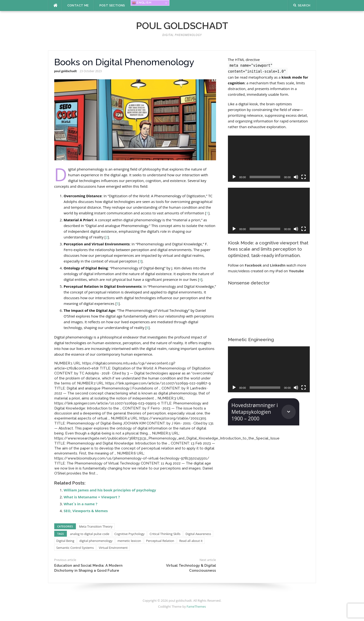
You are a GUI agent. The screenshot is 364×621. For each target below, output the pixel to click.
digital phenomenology (96, 541)
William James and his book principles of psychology (110, 490)
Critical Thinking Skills (165, 534)
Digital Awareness (198, 534)
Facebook (253, 265)
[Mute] (296, 177)
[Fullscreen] (304, 177)
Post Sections (112, 5)
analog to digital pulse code (90, 534)
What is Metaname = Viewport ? (92, 497)
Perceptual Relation (160, 541)
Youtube (296, 271)
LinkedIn (278, 265)
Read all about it (191, 541)
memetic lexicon (129, 541)
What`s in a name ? (81, 504)
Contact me (78, 5)
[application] (269, 159)
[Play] (234, 177)
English (142, 3)
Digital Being (65, 541)
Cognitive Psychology (130, 534)
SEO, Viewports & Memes (86, 511)
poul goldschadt (182, 26)
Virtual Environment (113, 548)
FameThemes (196, 606)
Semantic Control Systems (75, 548)
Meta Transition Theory (96, 526)
